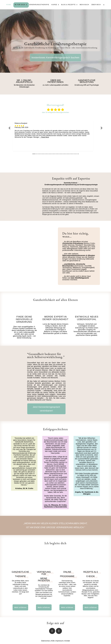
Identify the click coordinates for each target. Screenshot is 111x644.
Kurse (54, 5)
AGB (53, 641)
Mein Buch (84, 5)
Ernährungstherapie (39, 5)
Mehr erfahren (20, 607)
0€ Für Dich (20, 5)
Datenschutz (45, 641)
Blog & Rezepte (68, 5)
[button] (9, 128)
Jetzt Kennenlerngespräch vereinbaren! (46, 409)
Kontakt (67, 641)
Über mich (96, 5)
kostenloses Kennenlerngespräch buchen (56, 58)
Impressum (59, 641)
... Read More (44, 137)
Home (9, 5)
